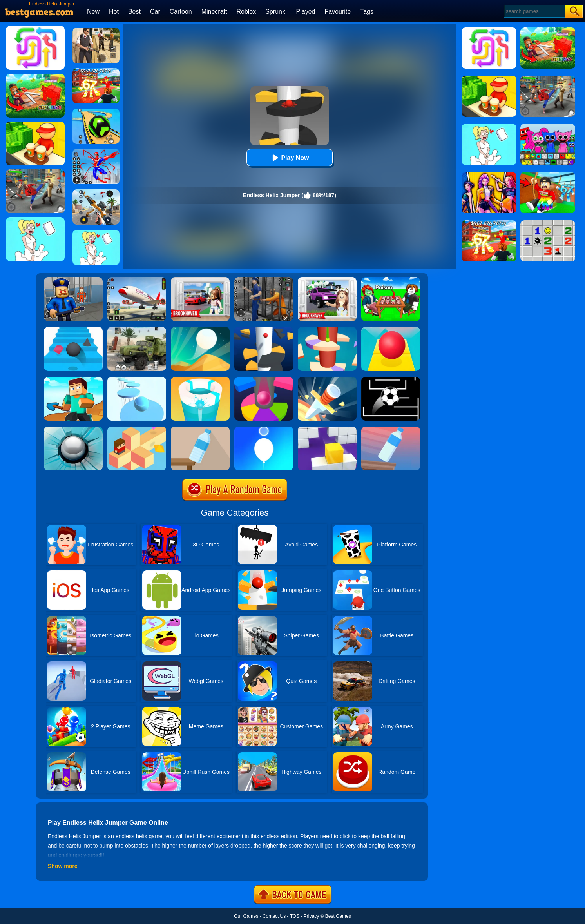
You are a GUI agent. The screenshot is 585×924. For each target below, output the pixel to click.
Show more (62, 866)
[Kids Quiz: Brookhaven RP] (327, 280)
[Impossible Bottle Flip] (391, 429)
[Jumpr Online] (391, 379)
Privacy (311, 916)
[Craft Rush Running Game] (73, 379)
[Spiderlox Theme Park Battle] (96, 152)
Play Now (289, 158)
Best (134, 12)
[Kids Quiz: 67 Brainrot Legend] (96, 71)
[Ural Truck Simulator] (137, 330)
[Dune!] (200, 330)
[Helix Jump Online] (264, 379)
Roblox (246, 12)
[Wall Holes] (327, 429)
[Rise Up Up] (264, 429)
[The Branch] (137, 429)
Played (306, 12)
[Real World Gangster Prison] (264, 280)
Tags (367, 12)
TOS (295, 916)
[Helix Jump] (264, 330)
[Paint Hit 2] (200, 379)
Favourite (338, 12)
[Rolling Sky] (391, 330)
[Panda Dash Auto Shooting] (96, 192)
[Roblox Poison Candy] (391, 280)
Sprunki (276, 12)
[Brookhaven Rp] (200, 280)
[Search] (534, 11)
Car (155, 12)
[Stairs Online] (73, 330)
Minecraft (214, 12)
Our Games (246, 916)
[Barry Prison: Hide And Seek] (73, 280)
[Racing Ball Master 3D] (96, 111)
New (93, 12)
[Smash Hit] (73, 429)
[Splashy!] (137, 379)
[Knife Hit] (327, 379)
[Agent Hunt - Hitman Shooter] (96, 31)
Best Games (338, 916)
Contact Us (274, 916)
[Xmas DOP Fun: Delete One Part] (96, 232)
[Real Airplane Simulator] (137, 280)
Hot (114, 12)
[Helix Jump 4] (327, 330)
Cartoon (181, 12)
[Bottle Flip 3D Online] (200, 429)
